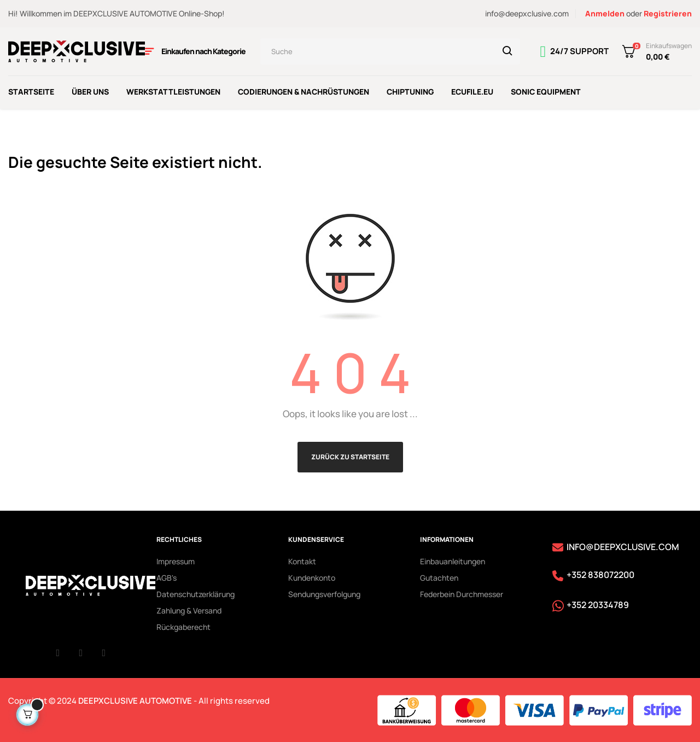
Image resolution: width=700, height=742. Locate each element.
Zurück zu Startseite (350, 455)
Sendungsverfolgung (324, 592)
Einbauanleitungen (453, 560)
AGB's (167, 576)
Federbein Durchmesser (462, 592)
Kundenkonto (312, 576)
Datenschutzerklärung (196, 592)
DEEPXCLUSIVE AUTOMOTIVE (135, 699)
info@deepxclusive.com (527, 13)
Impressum (176, 560)
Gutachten (439, 576)
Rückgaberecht (183, 625)
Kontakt (302, 560)
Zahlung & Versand (189, 609)
